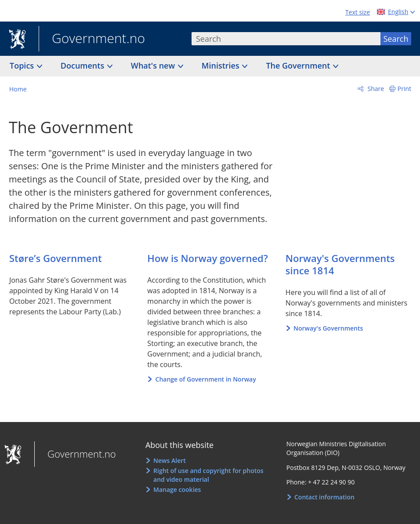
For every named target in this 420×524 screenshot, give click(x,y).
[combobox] (286, 39)
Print (404, 89)
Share (375, 89)
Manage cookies (177, 489)
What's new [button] (154, 65)
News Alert (170, 460)
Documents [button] (83, 65)
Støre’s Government (56, 258)
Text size (358, 12)
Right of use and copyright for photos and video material (208, 475)
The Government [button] (299, 65)
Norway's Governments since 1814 (340, 264)
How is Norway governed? (207, 258)
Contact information (324, 497)
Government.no (92, 39)
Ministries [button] (222, 65)
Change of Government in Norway (206, 379)
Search (396, 39)
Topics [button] (23, 65)
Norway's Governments (328, 328)
